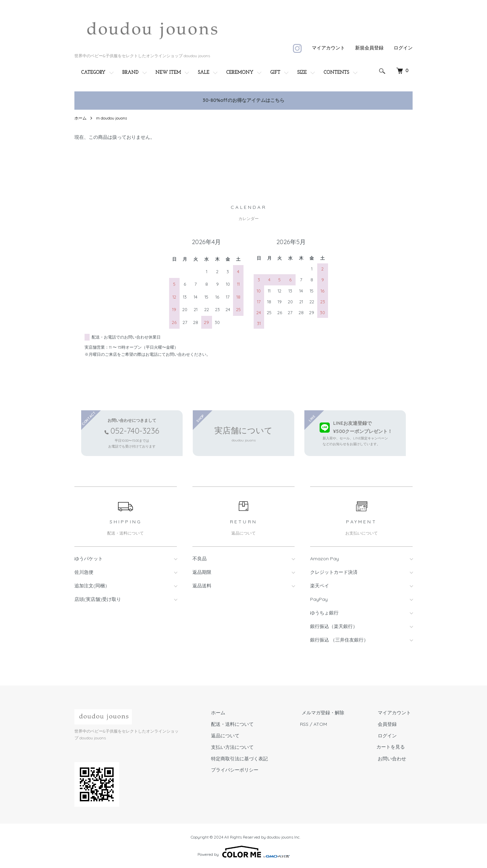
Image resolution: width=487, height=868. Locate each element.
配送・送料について (240, 724)
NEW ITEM (168, 73)
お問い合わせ (394, 759)
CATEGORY (93, 73)
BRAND (131, 73)
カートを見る (394, 747)
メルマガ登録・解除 (328, 713)
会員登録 (389, 724)
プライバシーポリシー (243, 770)
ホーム (80, 118)
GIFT (275, 73)
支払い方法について (240, 747)
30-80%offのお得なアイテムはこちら (243, 100)
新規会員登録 (369, 48)
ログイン (403, 48)
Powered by (244, 852)
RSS (311, 724)
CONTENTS (337, 73)
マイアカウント (328, 48)
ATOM (327, 724)
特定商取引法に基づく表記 (248, 759)
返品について (233, 736)
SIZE (302, 73)
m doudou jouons (112, 118)
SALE (204, 73)
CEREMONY (240, 73)
